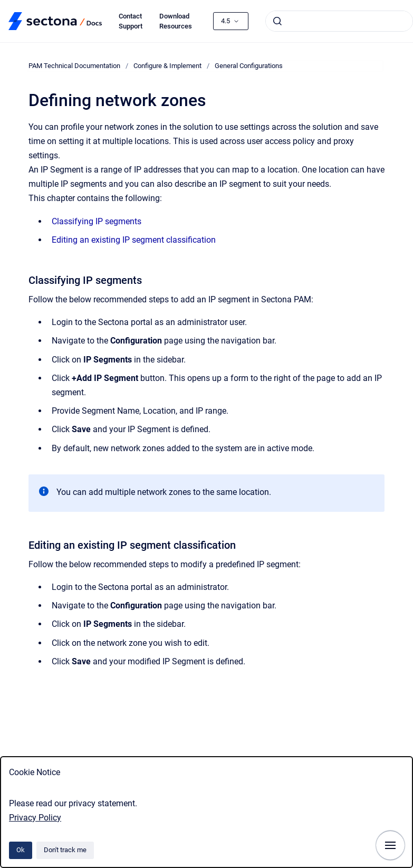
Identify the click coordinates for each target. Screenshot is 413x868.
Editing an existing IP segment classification (134, 240)
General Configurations (249, 66)
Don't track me (65, 850)
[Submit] (277, 21)
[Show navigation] (390, 845)
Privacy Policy (35, 818)
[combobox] (339, 21)
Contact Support (131, 21)
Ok (21, 850)
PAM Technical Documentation (74, 66)
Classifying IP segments (97, 221)
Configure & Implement (167, 66)
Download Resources (176, 21)
